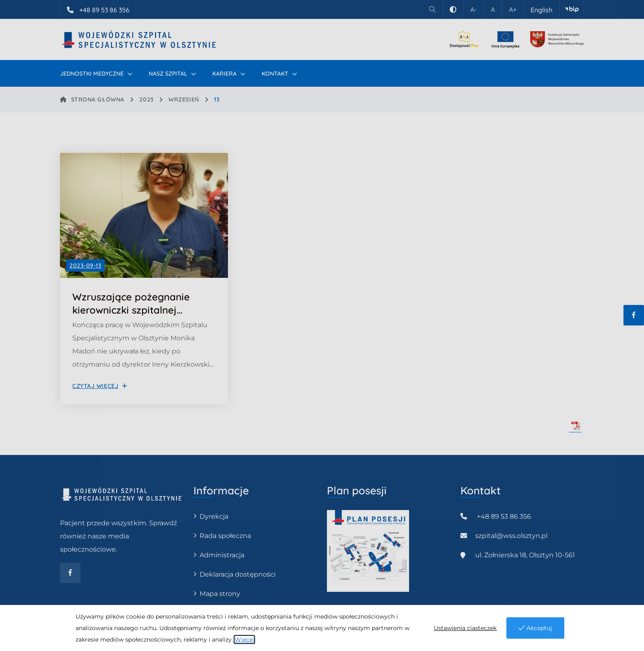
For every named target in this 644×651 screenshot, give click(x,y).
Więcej (244, 639)
